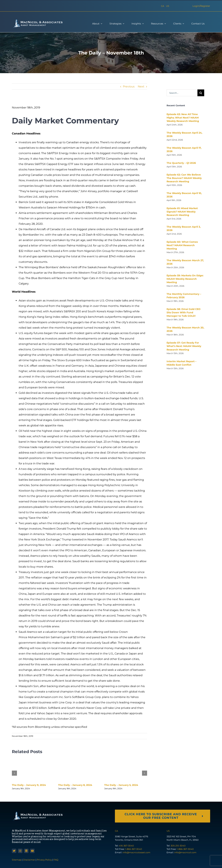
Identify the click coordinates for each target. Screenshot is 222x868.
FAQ (56, 860)
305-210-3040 (178, 846)
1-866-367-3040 (134, 849)
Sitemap (17, 860)
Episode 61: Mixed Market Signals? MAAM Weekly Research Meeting (182, 212)
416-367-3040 (126, 846)
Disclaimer (29, 860)
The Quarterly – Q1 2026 (181, 163)
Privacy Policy (44, 860)
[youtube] (32, 851)
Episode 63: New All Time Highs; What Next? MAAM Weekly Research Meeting (183, 118)
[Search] (201, 93)
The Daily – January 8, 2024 (75, 785)
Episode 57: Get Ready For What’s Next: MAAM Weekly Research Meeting (184, 346)
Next (141, 86)
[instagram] (20, 851)
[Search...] (182, 93)
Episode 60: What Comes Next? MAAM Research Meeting (182, 245)
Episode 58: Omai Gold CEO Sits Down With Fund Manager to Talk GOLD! (184, 312)
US (168, 6)
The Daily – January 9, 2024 (29, 785)
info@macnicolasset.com (136, 852)
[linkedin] (26, 851)
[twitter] (14, 851)
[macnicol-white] (37, 20)
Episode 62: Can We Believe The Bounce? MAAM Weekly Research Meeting (184, 178)
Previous (129, 86)
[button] (14, 773)
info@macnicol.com (185, 852)
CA (163, 6)
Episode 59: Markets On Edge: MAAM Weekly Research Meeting (185, 279)
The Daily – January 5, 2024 (121, 785)
